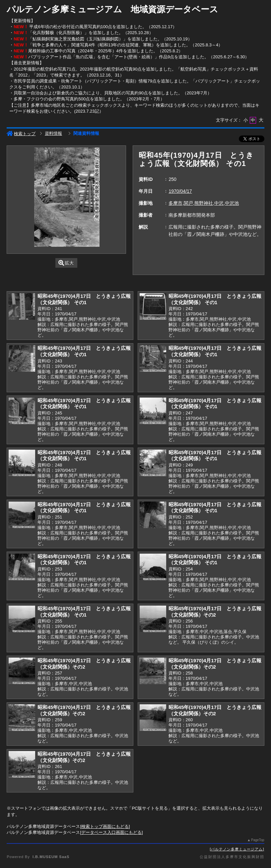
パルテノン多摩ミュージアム (237, 849)
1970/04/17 (180, 191)
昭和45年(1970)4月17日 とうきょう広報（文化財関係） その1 (84, 299)
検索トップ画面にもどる (105, 826)
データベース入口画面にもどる (111, 832)
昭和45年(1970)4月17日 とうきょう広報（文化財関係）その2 (215, 612)
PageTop (258, 840)
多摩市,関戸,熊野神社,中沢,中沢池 (204, 203)
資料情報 (53, 133)
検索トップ (21, 134)
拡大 (66, 263)
